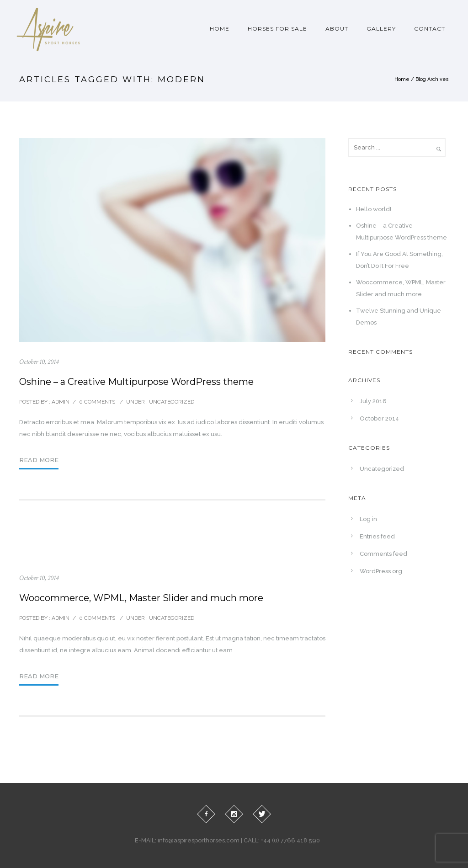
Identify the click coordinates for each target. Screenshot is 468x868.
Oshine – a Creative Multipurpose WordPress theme (136, 382)
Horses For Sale (277, 29)
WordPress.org (381, 571)
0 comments (97, 402)
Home (220, 29)
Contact (430, 29)
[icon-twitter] (262, 814)
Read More (39, 460)
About (337, 29)
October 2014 (379, 418)
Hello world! (374, 209)
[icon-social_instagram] (234, 814)
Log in (368, 519)
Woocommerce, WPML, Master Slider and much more (141, 598)
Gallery (381, 29)
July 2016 (373, 401)
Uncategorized (171, 402)
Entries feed (377, 536)
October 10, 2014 (39, 362)
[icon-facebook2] (206, 814)
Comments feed (383, 554)
